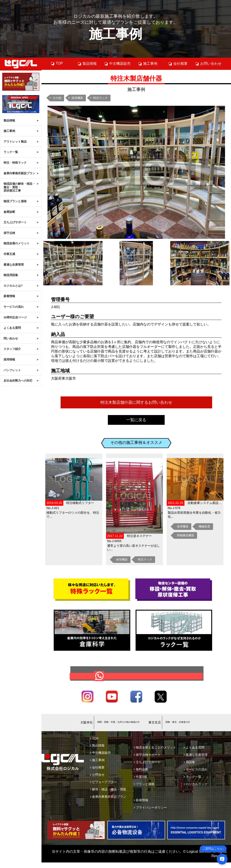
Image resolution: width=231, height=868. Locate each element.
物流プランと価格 (15, 201)
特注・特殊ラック (15, 163)
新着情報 (9, 296)
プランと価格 (144, 791)
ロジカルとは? (13, 286)
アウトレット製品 (15, 142)
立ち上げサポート (15, 222)
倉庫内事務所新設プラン (19, 173)
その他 (57, 98)
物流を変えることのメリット (155, 754)
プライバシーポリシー (150, 814)
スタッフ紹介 (12, 349)
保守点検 (9, 233)
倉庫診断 (9, 212)
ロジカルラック (196, 791)
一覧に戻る (136, 420)
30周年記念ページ (15, 317)
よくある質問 (12, 328)
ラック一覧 (11, 152)
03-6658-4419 (178, 727)
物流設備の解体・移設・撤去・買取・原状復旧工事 (19, 187)
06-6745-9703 (110, 727)
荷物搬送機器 (186, 535)
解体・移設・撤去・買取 (108, 796)
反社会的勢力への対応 (18, 381)
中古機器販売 (117, 64)
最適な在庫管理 (14, 265)
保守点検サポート (147, 761)
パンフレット (12, 370)
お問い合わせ (208, 64)
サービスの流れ (14, 307)
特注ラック (100, 98)
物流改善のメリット (17, 243)
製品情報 (9, 121)
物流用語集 (11, 275)
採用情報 (9, 360)
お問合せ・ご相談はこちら (140, 679)
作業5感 (140, 783)
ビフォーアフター (104, 789)
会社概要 (178, 64)
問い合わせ (11, 338)
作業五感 (9, 254)
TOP (57, 63)
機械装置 (204, 526)
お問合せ (97, 781)
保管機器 (77, 98)
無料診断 (141, 776)
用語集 (189, 769)
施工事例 (9, 131)
